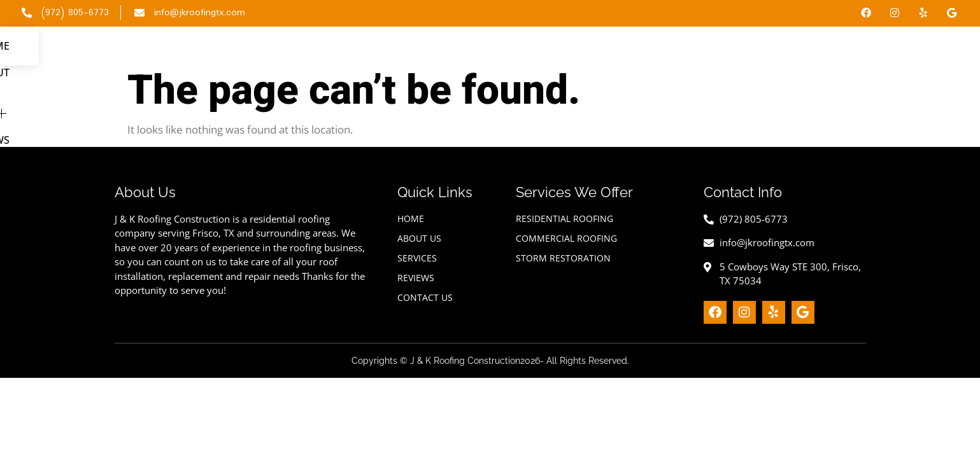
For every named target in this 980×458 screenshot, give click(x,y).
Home (642, 57)
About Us (702, 57)
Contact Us (920, 57)
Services (777, 57)
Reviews (849, 57)
